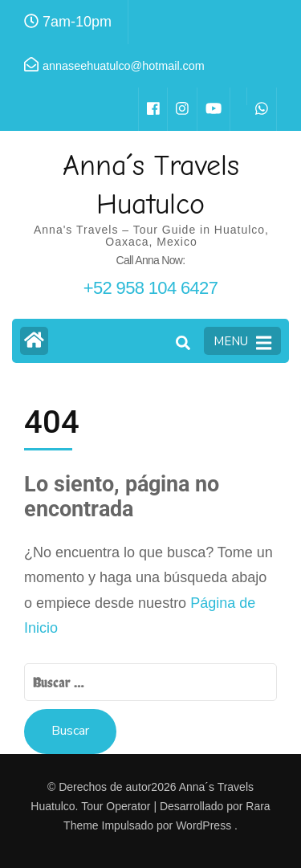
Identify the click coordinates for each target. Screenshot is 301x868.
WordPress (203, 825)
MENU (242, 342)
